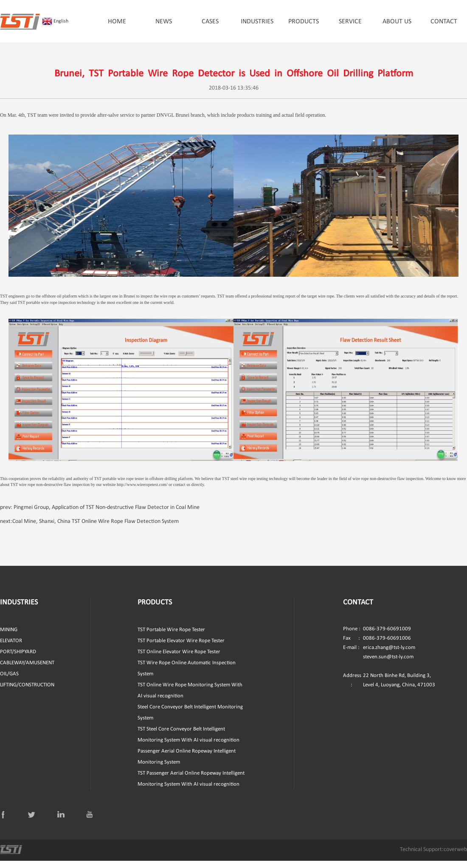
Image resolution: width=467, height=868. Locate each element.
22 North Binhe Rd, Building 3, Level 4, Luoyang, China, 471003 (389, 688)
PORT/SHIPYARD (18, 659)
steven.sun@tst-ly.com (388, 664)
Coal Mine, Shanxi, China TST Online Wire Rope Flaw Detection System (96, 529)
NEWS (164, 22)
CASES (210, 22)
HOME (117, 22)
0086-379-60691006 (377, 646)
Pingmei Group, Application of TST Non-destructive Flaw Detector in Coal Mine (107, 515)
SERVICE (350, 22)
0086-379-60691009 (377, 636)
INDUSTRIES (257, 22)
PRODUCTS (304, 22)
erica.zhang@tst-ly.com (389, 655)
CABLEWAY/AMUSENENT (27, 670)
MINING (9, 637)
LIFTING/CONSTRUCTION (27, 692)
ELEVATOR (11, 648)
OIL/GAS (9, 681)
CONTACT (444, 22)
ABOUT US (397, 22)
